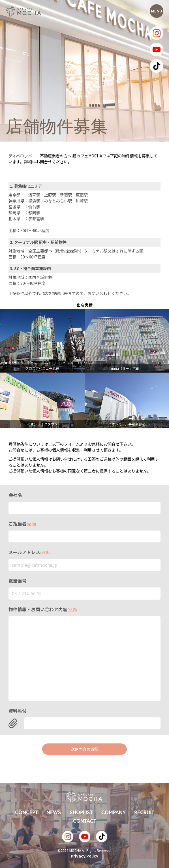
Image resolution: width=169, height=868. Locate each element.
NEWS (54, 812)
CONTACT (85, 821)
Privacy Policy (84, 856)
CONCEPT (26, 812)
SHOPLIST (81, 812)
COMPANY (114, 812)
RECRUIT (144, 812)
